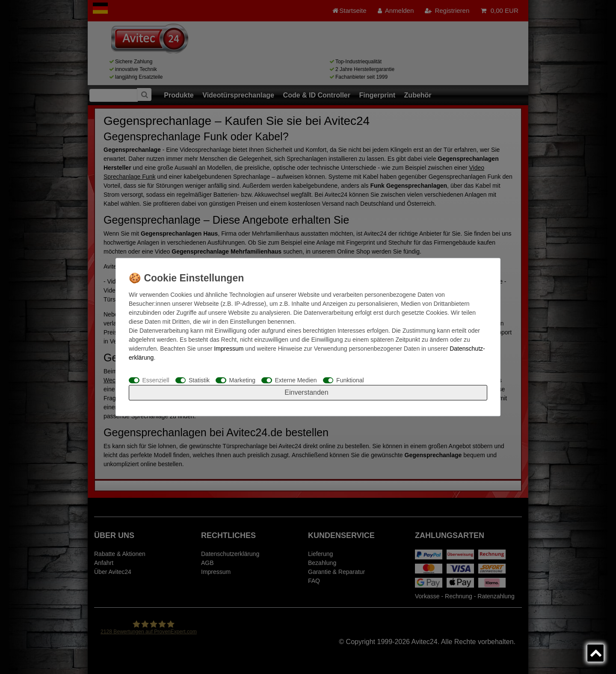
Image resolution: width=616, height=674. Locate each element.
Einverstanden (306, 392)
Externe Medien (296, 380)
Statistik (199, 380)
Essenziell (156, 380)
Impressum (229, 349)
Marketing (242, 380)
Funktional (350, 380)
